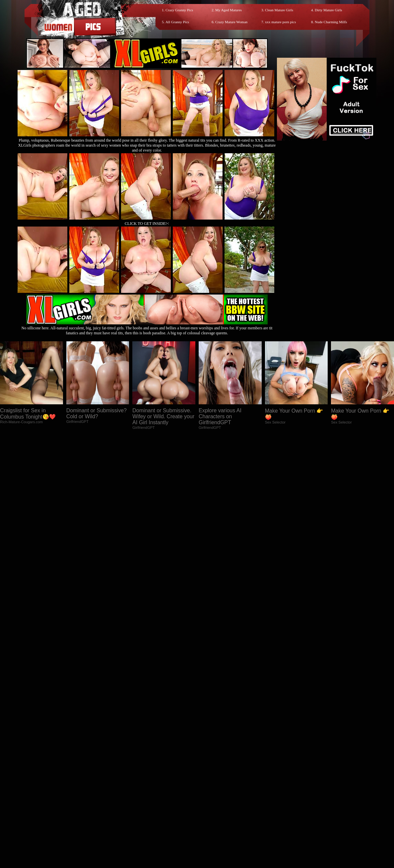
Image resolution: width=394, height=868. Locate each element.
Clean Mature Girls (279, 10)
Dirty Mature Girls (328, 10)
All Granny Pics (177, 22)
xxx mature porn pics (280, 22)
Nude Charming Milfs (331, 22)
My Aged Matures (229, 10)
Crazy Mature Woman (231, 22)
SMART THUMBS (209, 808)
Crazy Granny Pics (179, 10)
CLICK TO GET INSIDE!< (147, 224)
